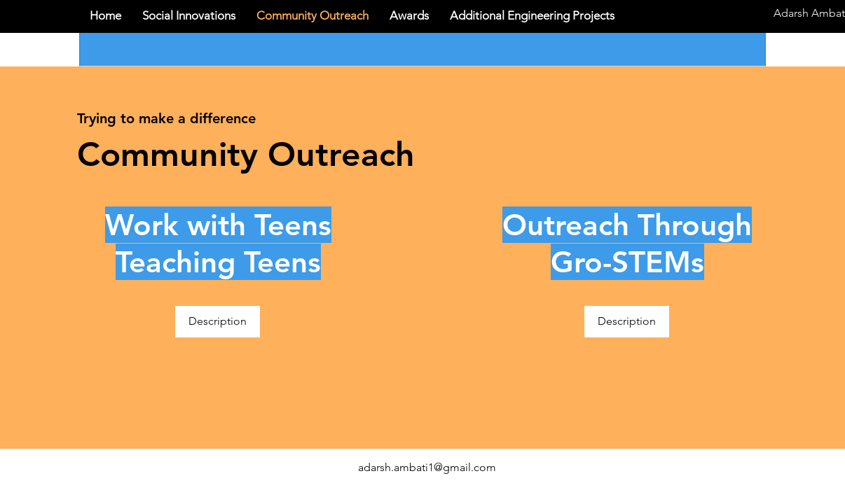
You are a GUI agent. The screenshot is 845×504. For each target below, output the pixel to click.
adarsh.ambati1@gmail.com (427, 467)
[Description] (218, 322)
